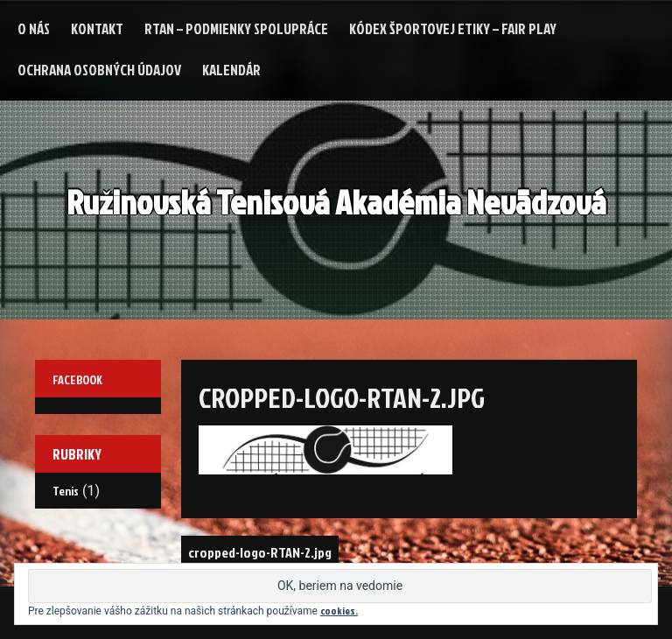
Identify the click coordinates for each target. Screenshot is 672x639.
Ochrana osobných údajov (99, 70)
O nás (34, 28)
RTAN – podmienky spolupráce (236, 28)
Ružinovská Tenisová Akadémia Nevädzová (336, 202)
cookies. (339, 611)
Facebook (77, 379)
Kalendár (231, 70)
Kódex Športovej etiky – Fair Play (453, 28)
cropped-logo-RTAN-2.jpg (260, 552)
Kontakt (97, 28)
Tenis (66, 491)
